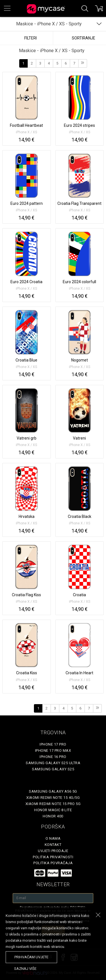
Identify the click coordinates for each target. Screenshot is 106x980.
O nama (53, 838)
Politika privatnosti (53, 857)
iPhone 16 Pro (53, 757)
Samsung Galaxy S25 (53, 769)
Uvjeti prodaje (53, 851)
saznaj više (25, 969)
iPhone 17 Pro (53, 744)
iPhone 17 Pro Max (53, 750)
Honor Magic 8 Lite (53, 810)
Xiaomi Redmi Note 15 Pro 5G (53, 804)
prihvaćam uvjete (31, 957)
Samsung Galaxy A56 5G (53, 791)
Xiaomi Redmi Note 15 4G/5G (53, 798)
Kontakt (53, 845)
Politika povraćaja (53, 863)
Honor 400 (53, 816)
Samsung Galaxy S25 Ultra (53, 763)
